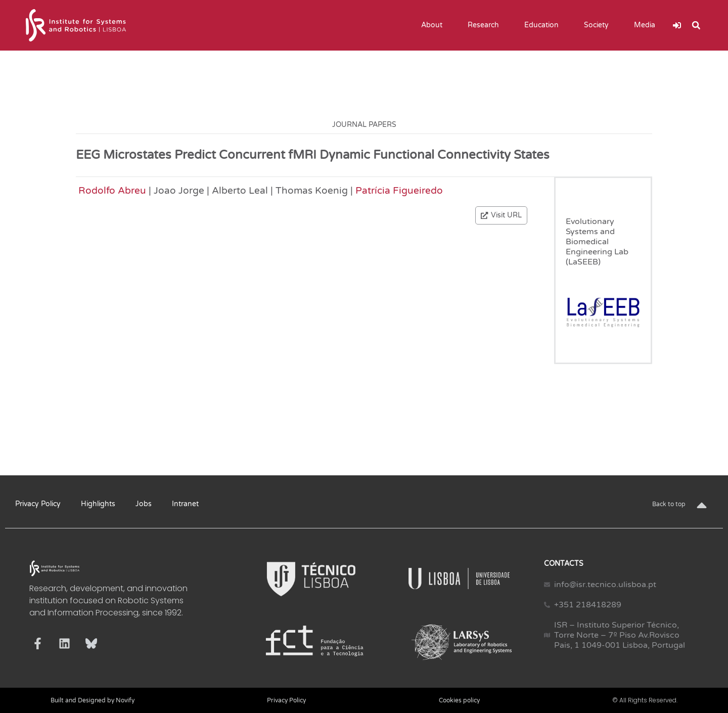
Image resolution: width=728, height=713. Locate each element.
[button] (696, 25)
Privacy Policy (38, 504)
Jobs (144, 504)
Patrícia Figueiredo (399, 190)
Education (544, 25)
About (434, 25)
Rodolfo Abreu (112, 190)
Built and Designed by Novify (93, 700)
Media (647, 25)
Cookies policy (459, 700)
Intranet (185, 504)
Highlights (98, 504)
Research (486, 25)
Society (599, 25)
